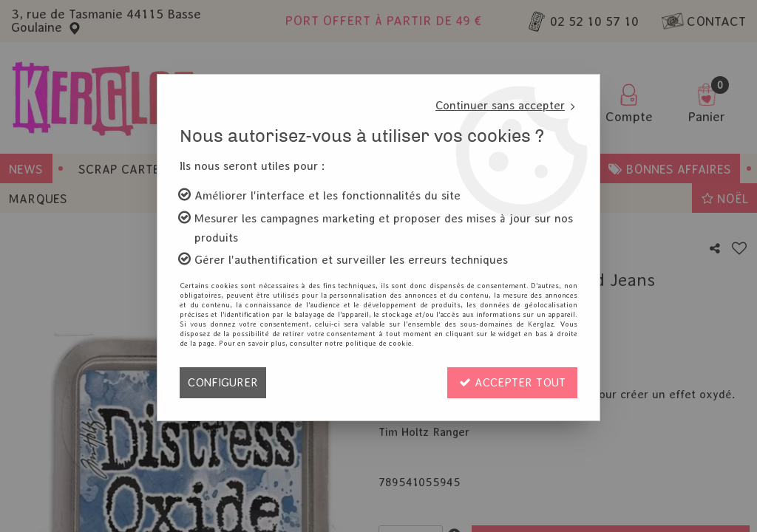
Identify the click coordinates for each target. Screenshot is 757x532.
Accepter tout (512, 382)
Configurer (223, 382)
